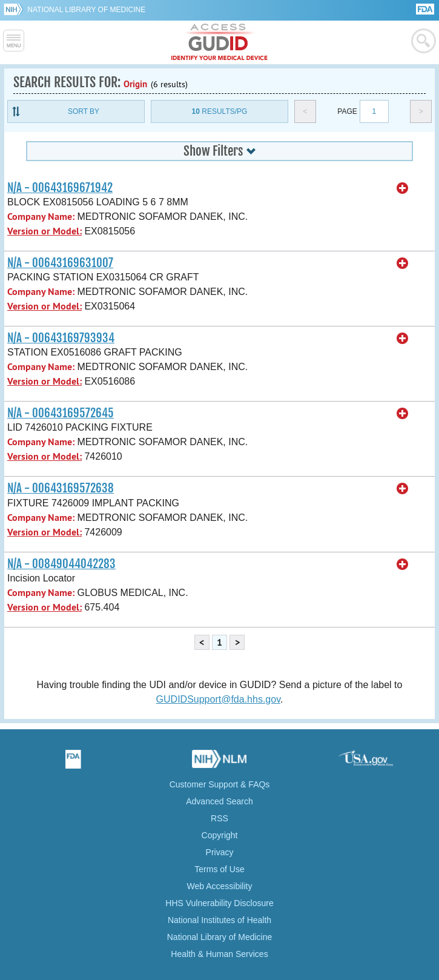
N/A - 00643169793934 (61, 338)
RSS (220, 818)
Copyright (220, 835)
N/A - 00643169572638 (61, 488)
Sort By (84, 111)
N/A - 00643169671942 (60, 188)
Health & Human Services (219, 954)
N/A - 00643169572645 (61, 413)
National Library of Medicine (86, 10)
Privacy (220, 852)
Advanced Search (220, 801)
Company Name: (41, 217)
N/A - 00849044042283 (61, 564)
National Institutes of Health (220, 920)
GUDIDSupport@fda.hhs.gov (218, 699)
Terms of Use (219, 869)
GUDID (220, 42)
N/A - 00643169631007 (60, 263)
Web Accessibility (220, 886)
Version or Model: (45, 231)
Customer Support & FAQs (220, 784)
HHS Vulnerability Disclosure (219, 903)
